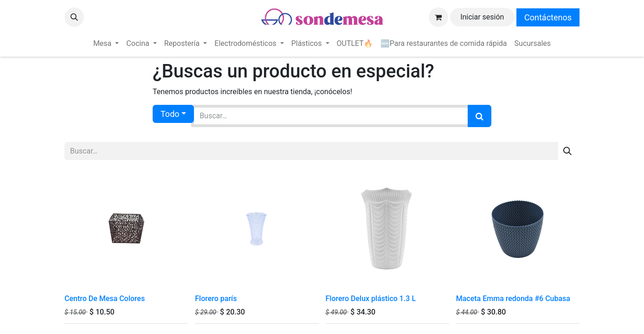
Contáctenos (548, 17)
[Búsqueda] (480, 116)
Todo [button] (170, 114)
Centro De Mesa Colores (105, 299)
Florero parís (216, 299)
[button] (74, 17)
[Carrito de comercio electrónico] (438, 17)
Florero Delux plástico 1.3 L (371, 299)
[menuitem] (106, 44)
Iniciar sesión (482, 17)
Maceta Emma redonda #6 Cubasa (513, 299)
